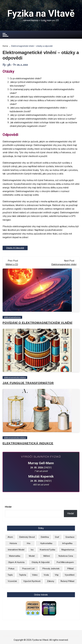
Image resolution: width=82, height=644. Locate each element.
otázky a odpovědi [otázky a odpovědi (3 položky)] (41, 562)
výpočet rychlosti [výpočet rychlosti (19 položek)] (32, 581)
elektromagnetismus (12, 317)
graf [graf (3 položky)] (57, 537)
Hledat (8, 507)
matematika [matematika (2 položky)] (15, 556)
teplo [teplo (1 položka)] (10, 575)
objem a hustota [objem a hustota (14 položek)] (16, 562)
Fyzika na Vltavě (41, 14)
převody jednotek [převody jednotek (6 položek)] (51, 569)
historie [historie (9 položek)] (13, 543)
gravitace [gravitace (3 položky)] (70, 537)
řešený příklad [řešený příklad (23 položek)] (67, 581)
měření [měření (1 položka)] (47, 556)
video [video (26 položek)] (35, 575)
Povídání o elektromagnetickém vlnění (37, 323)
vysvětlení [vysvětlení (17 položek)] (70, 575)
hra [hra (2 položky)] (29, 543)
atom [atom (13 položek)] (10, 537)
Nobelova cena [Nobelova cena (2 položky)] (66, 556)
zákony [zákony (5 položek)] (51, 581)
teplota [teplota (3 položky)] (23, 575)
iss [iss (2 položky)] (32, 550)
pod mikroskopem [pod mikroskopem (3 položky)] (65, 562)
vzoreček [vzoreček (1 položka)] (12, 581)
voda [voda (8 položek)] (46, 575)
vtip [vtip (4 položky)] (57, 575)
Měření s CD (12, 264)
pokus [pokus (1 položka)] (11, 569)
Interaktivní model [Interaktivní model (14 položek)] (16, 550)
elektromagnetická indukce (15, 377)
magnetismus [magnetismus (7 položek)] (68, 550)
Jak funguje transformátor (28, 383)
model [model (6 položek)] (32, 556)
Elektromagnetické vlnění (64, 264)
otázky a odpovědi (15, 248)
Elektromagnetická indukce (28, 443)
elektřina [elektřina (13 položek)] (45, 537)
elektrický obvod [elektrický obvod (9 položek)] (27, 537)
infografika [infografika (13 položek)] (67, 543)
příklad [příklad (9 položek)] (70, 569)
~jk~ (9, 65)
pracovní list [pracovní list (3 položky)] (28, 569)
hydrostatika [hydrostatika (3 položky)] (46, 543)
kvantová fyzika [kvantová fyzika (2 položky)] (47, 550)
